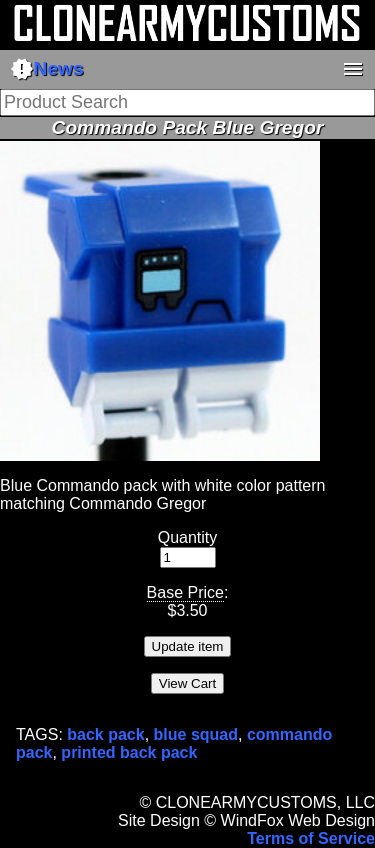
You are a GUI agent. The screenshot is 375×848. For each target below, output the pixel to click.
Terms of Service (311, 838)
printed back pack (129, 752)
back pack (105, 734)
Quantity (188, 537)
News (47, 69)
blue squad (196, 734)
